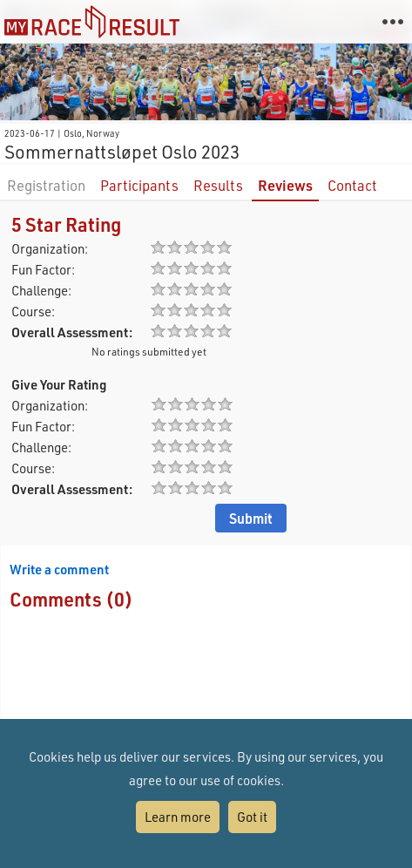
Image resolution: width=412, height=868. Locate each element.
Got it (252, 817)
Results (218, 185)
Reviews (285, 185)
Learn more (178, 817)
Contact (352, 185)
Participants (139, 185)
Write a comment (59, 569)
